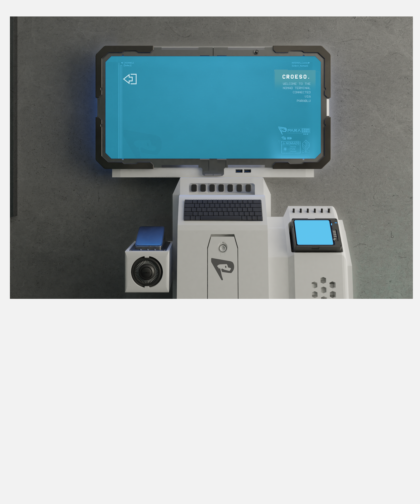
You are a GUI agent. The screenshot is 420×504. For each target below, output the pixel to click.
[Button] (212, 188)
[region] (193, 189)
